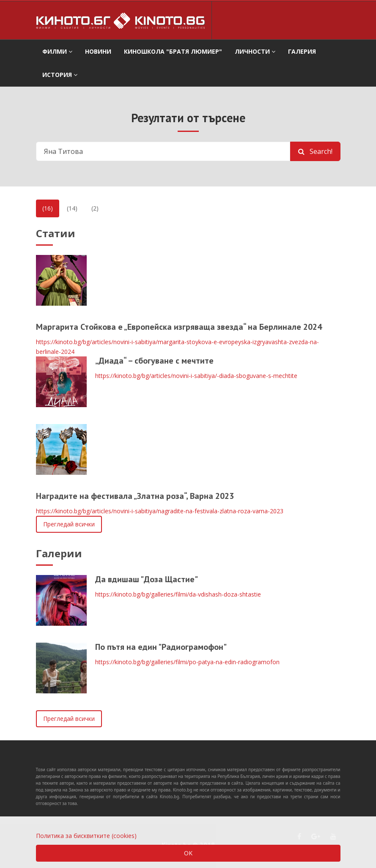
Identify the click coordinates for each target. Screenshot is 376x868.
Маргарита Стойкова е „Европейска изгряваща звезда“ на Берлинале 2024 (179, 327)
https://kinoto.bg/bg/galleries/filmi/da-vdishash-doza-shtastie (178, 594)
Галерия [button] (302, 51)
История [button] (60, 75)
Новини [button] (98, 51)
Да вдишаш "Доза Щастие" (147, 579)
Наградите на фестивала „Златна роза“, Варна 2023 (135, 496)
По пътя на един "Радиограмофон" (161, 647)
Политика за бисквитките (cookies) (86, 836)
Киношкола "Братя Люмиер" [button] (173, 51)
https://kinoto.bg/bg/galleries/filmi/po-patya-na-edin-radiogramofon (187, 662)
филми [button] (57, 51)
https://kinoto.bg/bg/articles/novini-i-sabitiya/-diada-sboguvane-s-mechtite (196, 376)
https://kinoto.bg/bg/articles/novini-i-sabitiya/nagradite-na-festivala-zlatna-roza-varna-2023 (160, 511)
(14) (72, 208)
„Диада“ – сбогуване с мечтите (154, 361)
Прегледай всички (69, 524)
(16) (48, 208)
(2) (95, 208)
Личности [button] (255, 51)
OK (188, 853)
